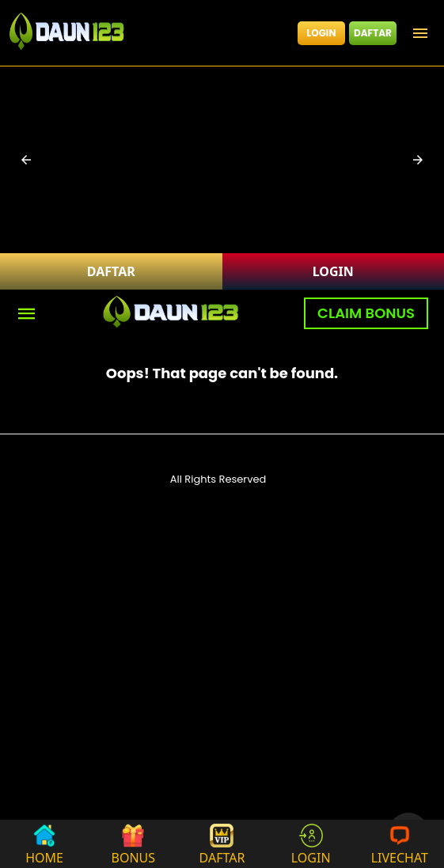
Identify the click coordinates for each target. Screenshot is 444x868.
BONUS (134, 844)
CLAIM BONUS (366, 313)
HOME (44, 844)
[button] (26, 160)
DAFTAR (373, 33)
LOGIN (322, 33)
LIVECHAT (400, 844)
